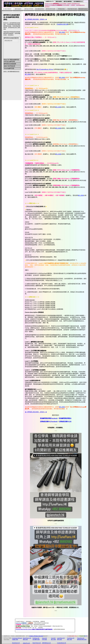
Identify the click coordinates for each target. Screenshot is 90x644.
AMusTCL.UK (26, 643)
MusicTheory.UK (37, 643)
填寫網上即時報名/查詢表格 (36, 636)
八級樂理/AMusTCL (50, 1)
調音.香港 (69, 639)
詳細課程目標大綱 (62, 24)
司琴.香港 (44, 639)
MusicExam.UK (16, 643)
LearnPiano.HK (61, 638)
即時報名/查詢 (61, 9)
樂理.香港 (25, 639)
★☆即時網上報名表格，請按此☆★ (36, 19)
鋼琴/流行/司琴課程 (29, 9)
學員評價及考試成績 (72, 9)
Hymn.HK (44, 638)
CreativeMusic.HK (62, 643)
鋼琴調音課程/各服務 (51, 9)
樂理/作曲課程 (59, 1)
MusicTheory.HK (27, 638)
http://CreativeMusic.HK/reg (45, 69)
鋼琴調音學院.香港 (82, 639)
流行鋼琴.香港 (36, 639)
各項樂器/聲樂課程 (7, 9)
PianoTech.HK (81, 638)
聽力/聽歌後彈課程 (40, 9)
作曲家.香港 (15, 639)
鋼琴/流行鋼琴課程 (68, 1)
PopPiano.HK (36, 638)
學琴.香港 (60, 639)
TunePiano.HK (71, 638)
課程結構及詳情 (8, 41)
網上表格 (62, 32)
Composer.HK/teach (17, 638)
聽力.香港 (54, 639)
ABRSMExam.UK (46, 643)
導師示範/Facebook (83, 9)
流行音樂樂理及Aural (78, 1)
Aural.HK (53, 638)
